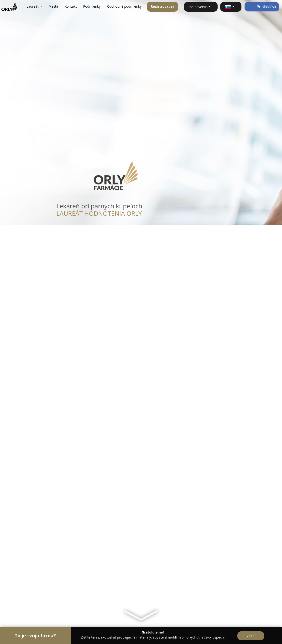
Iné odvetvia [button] (198, 7)
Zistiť (251, 636)
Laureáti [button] (33, 6)
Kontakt (71, 6)
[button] (231, 7)
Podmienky (92, 6)
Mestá (53, 6)
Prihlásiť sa (262, 7)
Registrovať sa (163, 6)
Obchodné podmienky (124, 6)
